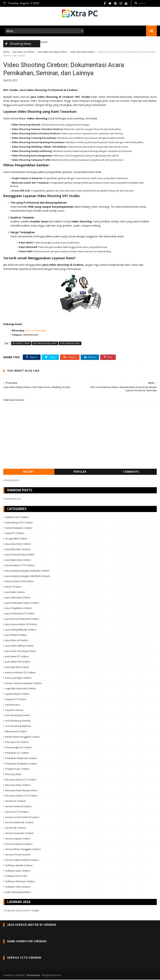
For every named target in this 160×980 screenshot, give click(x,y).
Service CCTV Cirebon (17, 812)
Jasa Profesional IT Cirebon (20, 614)
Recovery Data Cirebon (18, 785)
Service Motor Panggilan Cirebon (23, 849)
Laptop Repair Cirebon (17, 694)
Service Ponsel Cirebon (18, 855)
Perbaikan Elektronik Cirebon (21, 759)
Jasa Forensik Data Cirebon (20, 555)
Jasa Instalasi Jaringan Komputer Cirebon (27, 571)
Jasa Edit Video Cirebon (18, 550)
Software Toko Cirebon (18, 887)
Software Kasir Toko (16, 876)
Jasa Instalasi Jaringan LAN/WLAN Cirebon (28, 576)
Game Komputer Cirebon (19, 528)
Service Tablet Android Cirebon (22, 860)
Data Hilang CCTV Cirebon (19, 523)
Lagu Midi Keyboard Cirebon (21, 689)
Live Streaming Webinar (18, 726)
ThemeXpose (33, 976)
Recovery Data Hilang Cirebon (21, 791)
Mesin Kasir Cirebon (16, 732)
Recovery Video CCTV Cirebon (21, 796)
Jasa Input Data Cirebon (18, 560)
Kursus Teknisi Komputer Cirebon (23, 684)
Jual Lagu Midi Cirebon (17, 667)
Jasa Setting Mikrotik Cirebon (21, 630)
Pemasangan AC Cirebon (19, 748)
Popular (80, 472)
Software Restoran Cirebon (20, 882)
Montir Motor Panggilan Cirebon (22, 737)
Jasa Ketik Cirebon (15, 592)
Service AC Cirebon (16, 801)
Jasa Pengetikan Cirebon (19, 608)
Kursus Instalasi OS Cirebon (20, 673)
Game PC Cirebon (15, 533)
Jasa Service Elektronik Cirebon (22, 619)
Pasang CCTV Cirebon (17, 742)
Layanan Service (14, 710)
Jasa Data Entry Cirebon (18, 544)
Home (6, 52)
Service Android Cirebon (18, 807)
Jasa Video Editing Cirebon (19, 646)
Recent (29, 472)
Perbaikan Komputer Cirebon (21, 764)
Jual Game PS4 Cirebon (18, 662)
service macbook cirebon (19, 844)
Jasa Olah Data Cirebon (18, 598)
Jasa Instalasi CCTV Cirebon (20, 566)
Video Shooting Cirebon (83, 52)
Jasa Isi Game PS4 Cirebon (19, 582)
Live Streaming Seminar (18, 721)
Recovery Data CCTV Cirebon (21, 780)
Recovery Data (13, 775)
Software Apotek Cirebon (19, 866)
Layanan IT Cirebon (16, 700)
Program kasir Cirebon (17, 769)
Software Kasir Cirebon (18, 871)
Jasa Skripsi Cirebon (16, 635)
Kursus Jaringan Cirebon (18, 678)
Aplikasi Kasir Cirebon (17, 517)
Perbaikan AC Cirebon (17, 753)
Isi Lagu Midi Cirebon (16, 539)
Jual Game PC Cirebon (17, 657)
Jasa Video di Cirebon (24, 52)
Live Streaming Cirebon (18, 716)
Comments (131, 472)
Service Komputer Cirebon (19, 833)
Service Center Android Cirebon (22, 817)
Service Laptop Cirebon (18, 839)
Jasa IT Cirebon (13, 587)
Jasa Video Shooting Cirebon (53, 52)
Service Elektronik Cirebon (19, 823)
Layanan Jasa (13, 705)
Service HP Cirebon (16, 828)
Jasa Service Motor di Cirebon (21, 625)
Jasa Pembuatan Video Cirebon (22, 603)
